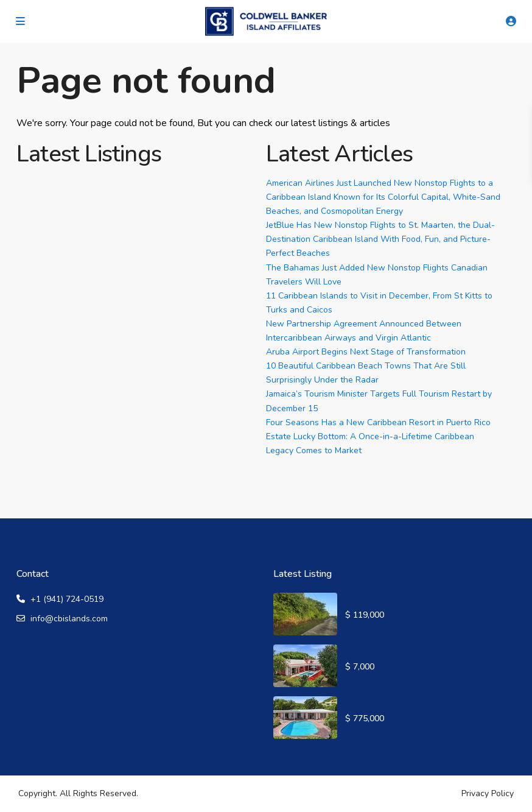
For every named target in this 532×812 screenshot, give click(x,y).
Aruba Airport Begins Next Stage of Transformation (366, 352)
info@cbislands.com (69, 619)
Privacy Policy (488, 793)
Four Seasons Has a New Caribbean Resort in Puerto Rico (378, 422)
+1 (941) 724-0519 (67, 599)
